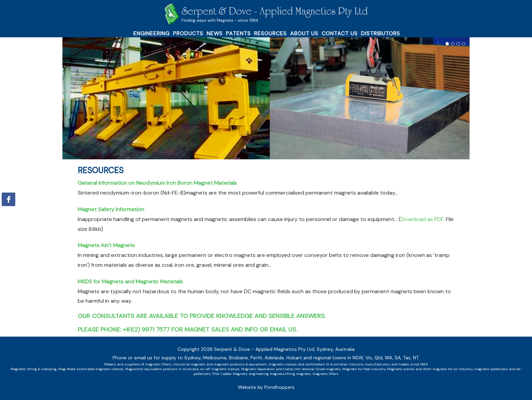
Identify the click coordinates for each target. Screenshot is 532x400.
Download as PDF (422, 219)
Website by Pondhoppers (266, 387)
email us (283, 329)
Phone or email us (132, 358)
